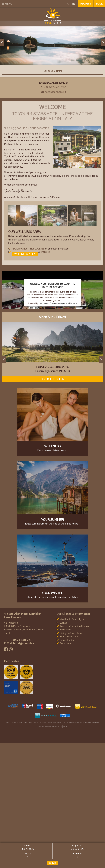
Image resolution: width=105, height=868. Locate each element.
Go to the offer (52, 379)
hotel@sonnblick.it (54, 92)
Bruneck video (67, 640)
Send (52, 863)
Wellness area (25, 254)
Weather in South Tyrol (72, 619)
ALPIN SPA (44, 252)
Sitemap (56, 722)
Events (63, 623)
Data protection (77, 722)
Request (86, 4)
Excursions (65, 643)
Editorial (65, 722)
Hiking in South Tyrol (71, 633)
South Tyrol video (69, 637)
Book (99, 4)
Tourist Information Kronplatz (76, 626)
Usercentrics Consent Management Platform (58, 303)
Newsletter (65, 630)
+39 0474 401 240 (54, 87)
